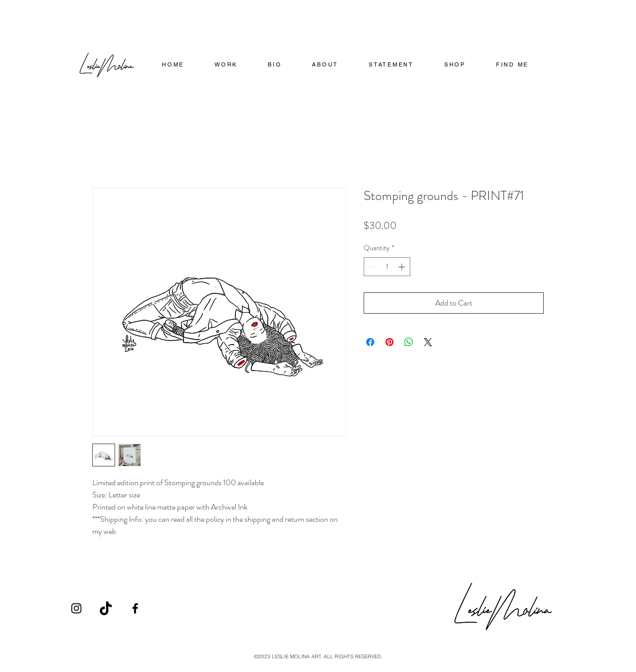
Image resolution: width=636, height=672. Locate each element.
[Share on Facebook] (370, 342)
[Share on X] (428, 342)
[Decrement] (372, 267)
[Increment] (402, 267)
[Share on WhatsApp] (409, 342)
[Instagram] (76, 608)
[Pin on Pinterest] (390, 342)
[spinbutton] (387, 267)
